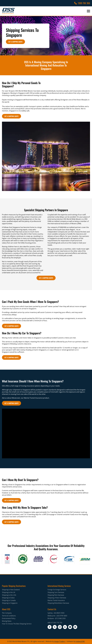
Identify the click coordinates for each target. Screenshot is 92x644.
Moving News (7, 621)
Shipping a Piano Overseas (57, 598)
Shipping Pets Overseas (56, 595)
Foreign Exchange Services (57, 590)
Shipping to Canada (9, 600)
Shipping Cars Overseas (56, 592)
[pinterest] (75, 627)
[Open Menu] (88, 11)
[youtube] (70, 627)
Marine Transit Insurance (56, 600)
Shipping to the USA (9, 595)
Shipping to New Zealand (11, 590)
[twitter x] (55, 627)
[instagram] (60, 627)
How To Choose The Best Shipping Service (17, 624)
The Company (7, 613)
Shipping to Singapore (10, 603)
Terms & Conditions (9, 616)
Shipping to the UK (9, 592)
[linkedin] (65, 627)
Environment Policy (9, 618)
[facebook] (50, 627)
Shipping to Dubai (8, 598)
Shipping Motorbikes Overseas (58, 603)
